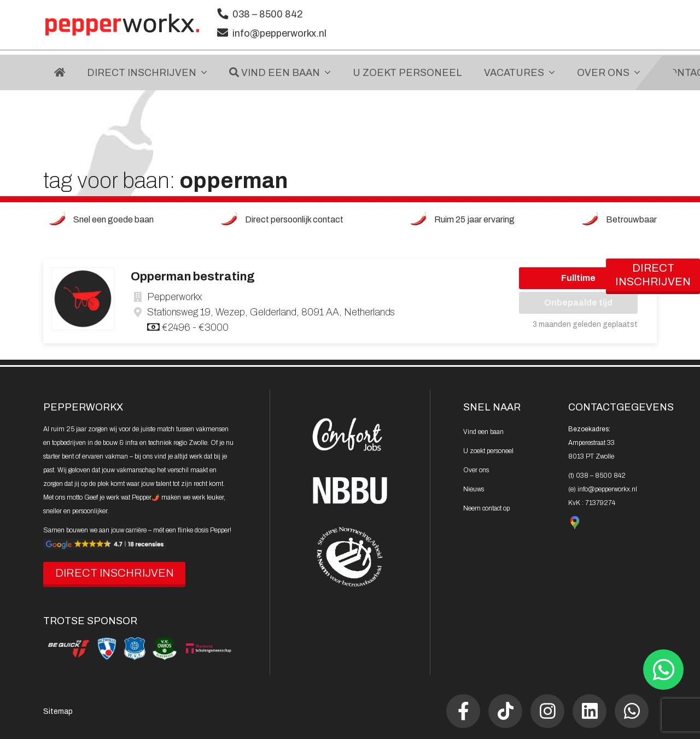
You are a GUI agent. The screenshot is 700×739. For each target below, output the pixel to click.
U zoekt (488, 451)
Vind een (483, 432)
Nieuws (474, 489)
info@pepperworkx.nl (279, 33)
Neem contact (486, 508)
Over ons (476, 470)
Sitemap (58, 711)
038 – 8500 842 (268, 14)
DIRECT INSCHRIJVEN (115, 573)
